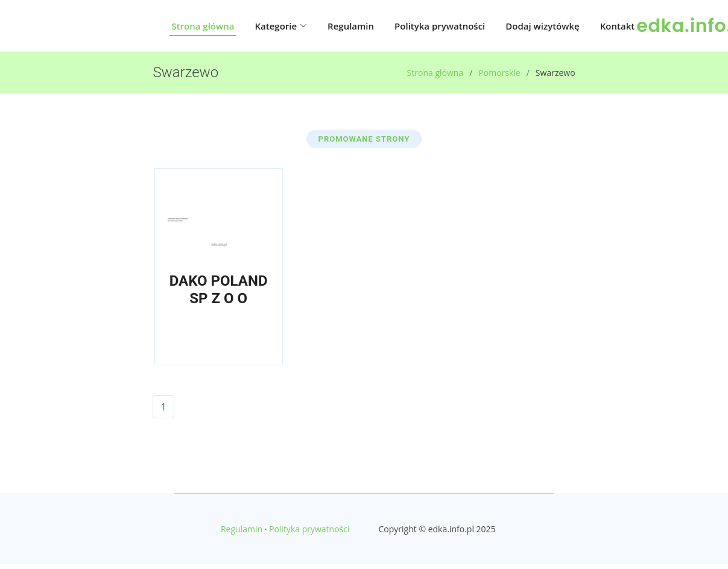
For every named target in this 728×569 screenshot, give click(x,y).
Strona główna (203, 26)
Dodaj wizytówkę (542, 26)
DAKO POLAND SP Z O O (219, 290)
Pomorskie (499, 73)
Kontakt (617, 26)
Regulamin (351, 26)
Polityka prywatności (440, 26)
